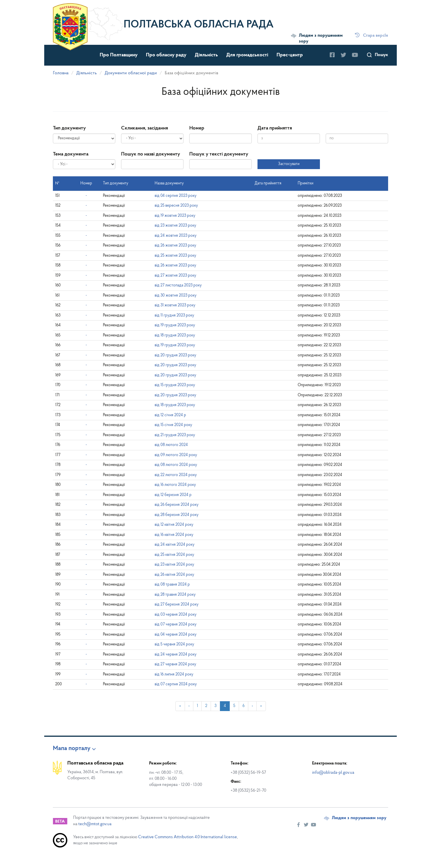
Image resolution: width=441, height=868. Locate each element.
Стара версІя (371, 36)
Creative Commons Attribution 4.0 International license (188, 837)
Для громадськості (247, 55)
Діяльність (206, 55)
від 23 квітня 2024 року (174, 565)
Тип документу (69, 128)
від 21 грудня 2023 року (175, 435)
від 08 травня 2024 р (172, 585)
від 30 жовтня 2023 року (176, 296)
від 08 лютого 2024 (171, 445)
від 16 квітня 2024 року (174, 535)
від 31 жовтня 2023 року (175, 305)
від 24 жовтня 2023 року (176, 236)
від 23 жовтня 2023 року (175, 226)
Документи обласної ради (131, 73)
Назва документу (169, 183)
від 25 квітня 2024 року (174, 555)
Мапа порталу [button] (72, 749)
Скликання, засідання (144, 128)
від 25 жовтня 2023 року (175, 256)
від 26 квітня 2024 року (174, 575)
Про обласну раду (166, 55)
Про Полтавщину (119, 55)
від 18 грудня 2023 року (175, 335)
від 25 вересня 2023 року (176, 206)
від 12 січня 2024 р (170, 415)
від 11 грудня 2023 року (174, 315)
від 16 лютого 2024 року (175, 485)
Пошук (381, 55)
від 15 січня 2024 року (173, 425)
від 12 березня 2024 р (173, 495)
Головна (61, 73)
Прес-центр (290, 55)
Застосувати (289, 164)
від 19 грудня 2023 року (175, 325)
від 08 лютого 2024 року (176, 465)
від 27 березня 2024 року (177, 605)
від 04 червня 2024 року (176, 635)
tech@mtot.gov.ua (95, 824)
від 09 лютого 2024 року (176, 455)
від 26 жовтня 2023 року (175, 246)
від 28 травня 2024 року (175, 595)
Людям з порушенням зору (321, 38)
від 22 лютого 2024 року (176, 475)
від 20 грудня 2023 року (175, 355)
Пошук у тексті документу (219, 154)
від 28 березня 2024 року (177, 515)
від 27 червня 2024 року (175, 664)
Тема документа (71, 154)
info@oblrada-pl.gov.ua (333, 773)
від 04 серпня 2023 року (176, 196)
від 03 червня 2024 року (176, 615)
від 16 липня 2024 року (174, 674)
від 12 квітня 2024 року (174, 525)
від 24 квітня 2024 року (175, 545)
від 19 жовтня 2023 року (175, 216)
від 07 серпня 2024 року (176, 684)
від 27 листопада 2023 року (178, 285)
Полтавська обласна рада (199, 25)
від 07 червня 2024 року (176, 624)
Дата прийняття (275, 128)
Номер (197, 128)
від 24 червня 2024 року (176, 655)
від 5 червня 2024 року (174, 644)
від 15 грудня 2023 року (175, 385)
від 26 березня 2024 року (177, 505)
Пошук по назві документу (151, 154)
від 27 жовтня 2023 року (175, 276)
